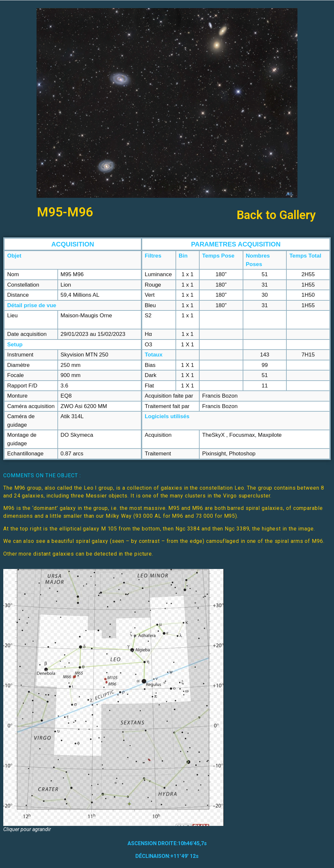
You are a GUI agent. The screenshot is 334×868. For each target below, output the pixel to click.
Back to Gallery (276, 215)
